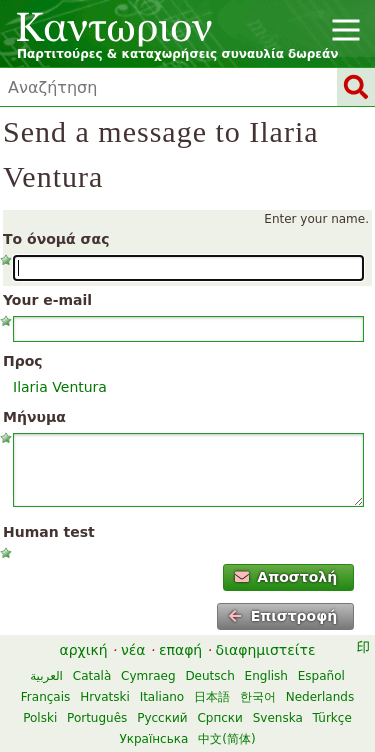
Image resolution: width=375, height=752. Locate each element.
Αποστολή (286, 577)
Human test (49, 532)
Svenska (278, 718)
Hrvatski (105, 697)
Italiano (162, 697)
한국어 (258, 697)
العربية (46, 676)
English (266, 676)
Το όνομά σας (56, 239)
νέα (133, 650)
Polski (40, 718)
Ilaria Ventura (60, 387)
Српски (220, 718)
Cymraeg (148, 676)
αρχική (83, 650)
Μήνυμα (34, 417)
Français (45, 697)
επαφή (180, 650)
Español (321, 676)
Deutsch (209, 676)
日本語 (212, 697)
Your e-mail (47, 300)
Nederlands (320, 697)
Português (97, 718)
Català (92, 676)
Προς (23, 361)
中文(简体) (226, 739)
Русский (162, 718)
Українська (153, 739)
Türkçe (332, 718)
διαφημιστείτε (266, 650)
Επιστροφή (282, 616)
